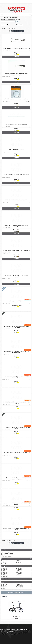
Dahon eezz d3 (16, 616)
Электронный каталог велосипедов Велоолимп (17, 630)
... (18, 31)
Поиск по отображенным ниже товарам (10, 19)
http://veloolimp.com (4, 634)
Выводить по (20, 25)
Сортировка (5, 25)
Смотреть (16, 57)
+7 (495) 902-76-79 (16, 12)
